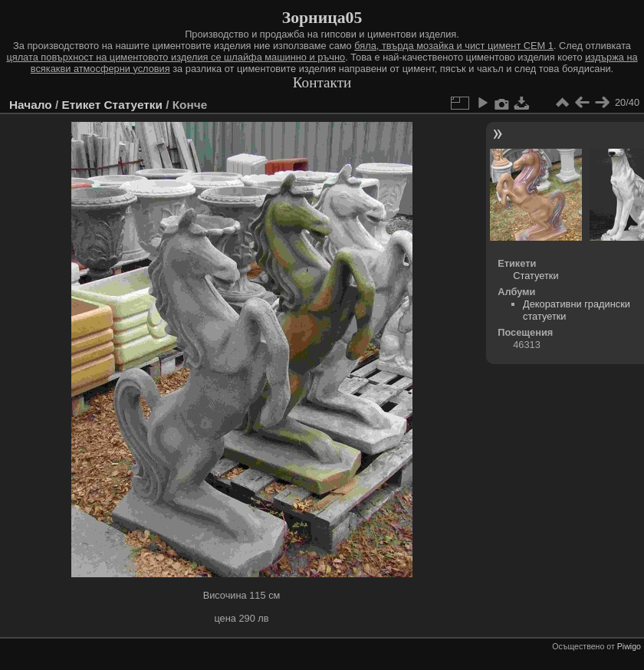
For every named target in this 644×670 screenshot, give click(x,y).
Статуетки (133, 105)
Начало (31, 105)
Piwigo (629, 646)
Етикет (81, 105)
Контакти (322, 82)
